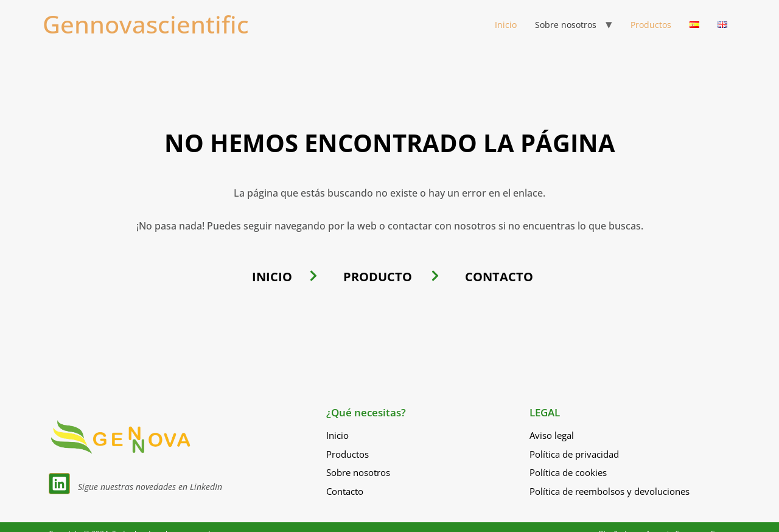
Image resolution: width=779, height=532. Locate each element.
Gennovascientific (146, 24)
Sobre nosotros (566, 25)
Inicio (506, 25)
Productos (651, 25)
